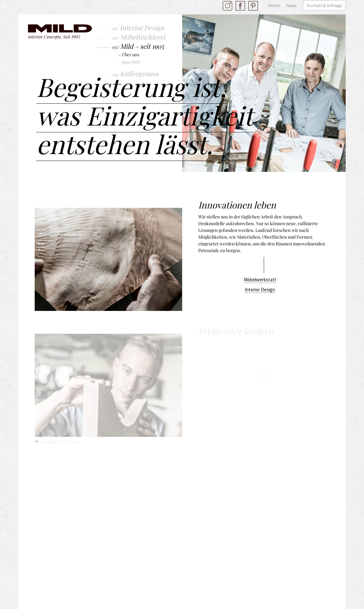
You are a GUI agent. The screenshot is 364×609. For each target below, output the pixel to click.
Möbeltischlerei (143, 37)
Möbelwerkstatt (260, 280)
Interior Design (142, 27)
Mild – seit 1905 (142, 46)
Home (274, 5)
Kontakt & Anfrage (324, 5)
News (291, 5)
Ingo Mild (131, 62)
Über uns (130, 54)
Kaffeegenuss (139, 73)
